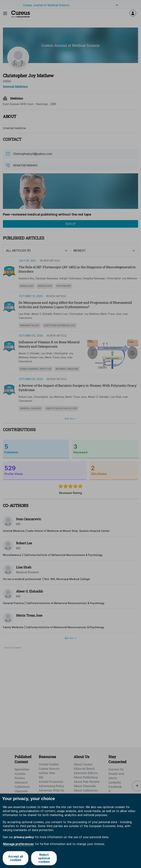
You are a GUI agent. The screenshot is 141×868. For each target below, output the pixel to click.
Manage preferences (18, 844)
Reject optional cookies (44, 858)
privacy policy (24, 837)
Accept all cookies (16, 858)
